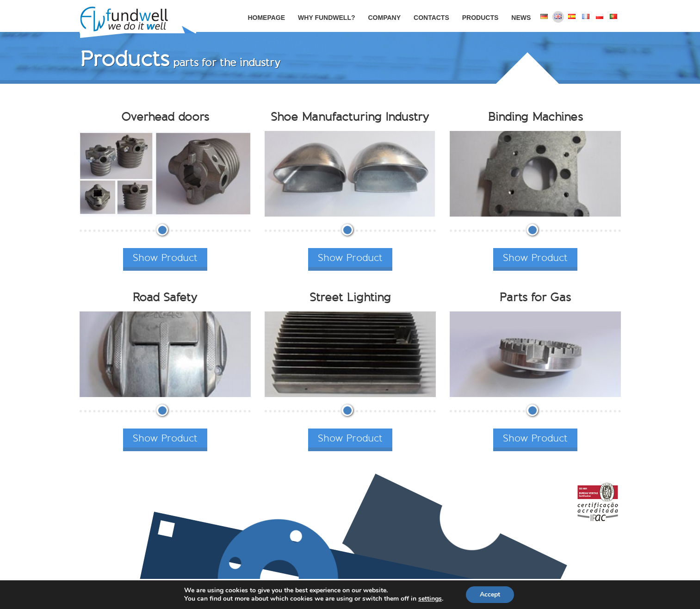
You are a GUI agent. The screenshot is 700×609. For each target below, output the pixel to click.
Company (384, 18)
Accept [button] (490, 594)
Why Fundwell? (326, 18)
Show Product (165, 258)
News (521, 18)
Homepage (266, 18)
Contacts (431, 18)
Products (480, 18)
